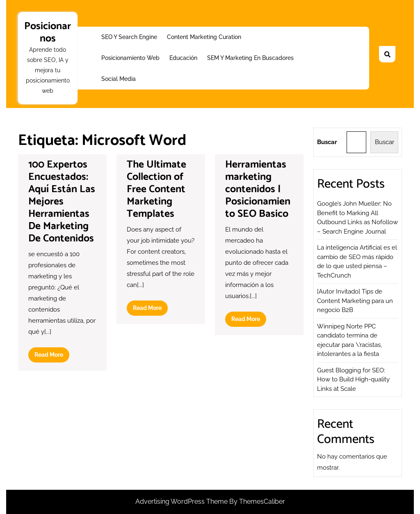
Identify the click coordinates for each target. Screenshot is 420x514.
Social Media (119, 79)
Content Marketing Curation (204, 37)
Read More (52, 356)
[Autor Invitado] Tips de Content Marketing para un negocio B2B (355, 301)
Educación (183, 58)
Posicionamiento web (130, 58)
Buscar (327, 142)
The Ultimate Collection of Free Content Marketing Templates (156, 189)
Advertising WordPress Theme (182, 501)
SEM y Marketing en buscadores (250, 58)
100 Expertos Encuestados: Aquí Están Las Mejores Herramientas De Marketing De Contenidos (62, 202)
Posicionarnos (48, 32)
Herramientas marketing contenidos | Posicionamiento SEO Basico (258, 189)
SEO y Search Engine (129, 37)
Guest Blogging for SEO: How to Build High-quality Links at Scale (353, 380)
